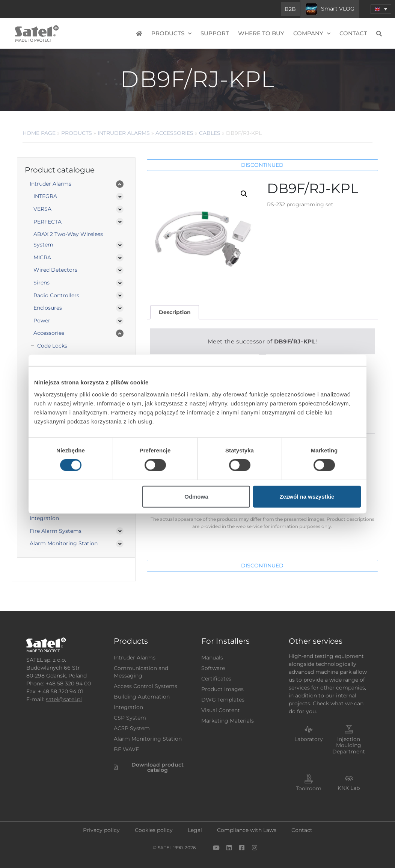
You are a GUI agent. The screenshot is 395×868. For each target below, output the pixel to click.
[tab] (175, 312)
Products (171, 34)
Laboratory (309, 739)
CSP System (130, 718)
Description (175, 312)
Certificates (216, 679)
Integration (44, 518)
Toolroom (309, 788)
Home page (39, 133)
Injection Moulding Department (349, 746)
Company (312, 34)
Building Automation (142, 697)
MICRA (42, 257)
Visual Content (221, 710)
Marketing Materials (228, 721)
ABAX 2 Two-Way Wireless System (68, 239)
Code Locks (52, 346)
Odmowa (196, 496)
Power (42, 321)
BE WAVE (126, 749)
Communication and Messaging (141, 672)
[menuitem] (381, 9)
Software (213, 668)
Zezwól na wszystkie (307, 496)
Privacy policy (101, 830)
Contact (353, 33)
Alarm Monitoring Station (64, 543)
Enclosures (48, 308)
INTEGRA (45, 196)
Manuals (212, 658)
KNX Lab (349, 788)
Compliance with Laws (247, 830)
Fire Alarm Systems (56, 531)
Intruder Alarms (124, 133)
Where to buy (261, 33)
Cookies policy (154, 830)
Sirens (41, 283)
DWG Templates (223, 700)
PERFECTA (47, 222)
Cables (210, 133)
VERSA (42, 209)
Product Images (222, 689)
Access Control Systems (145, 686)
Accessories (174, 133)
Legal (195, 830)
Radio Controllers (56, 295)
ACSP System (132, 728)
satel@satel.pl (64, 699)
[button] (244, 194)
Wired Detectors (55, 270)
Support (215, 33)
